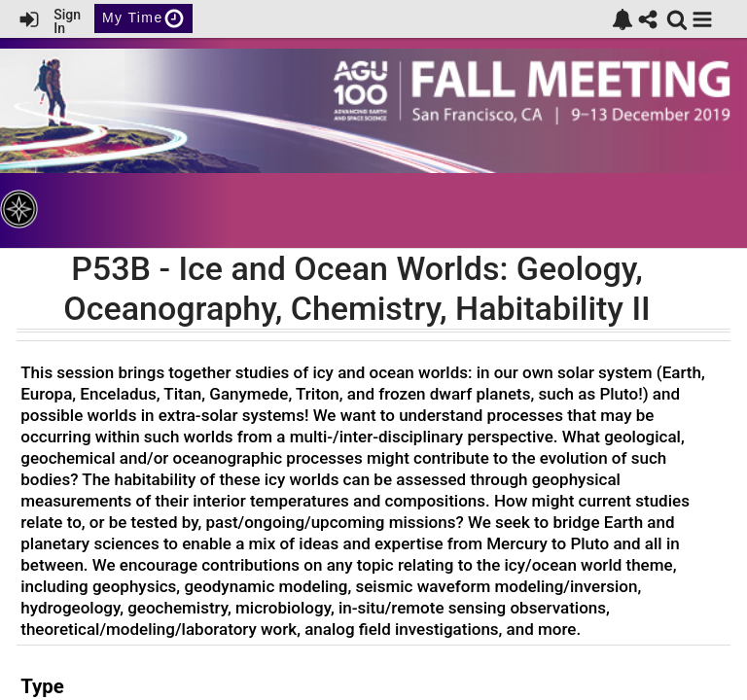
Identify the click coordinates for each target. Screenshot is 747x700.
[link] (622, 19)
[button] (702, 19)
